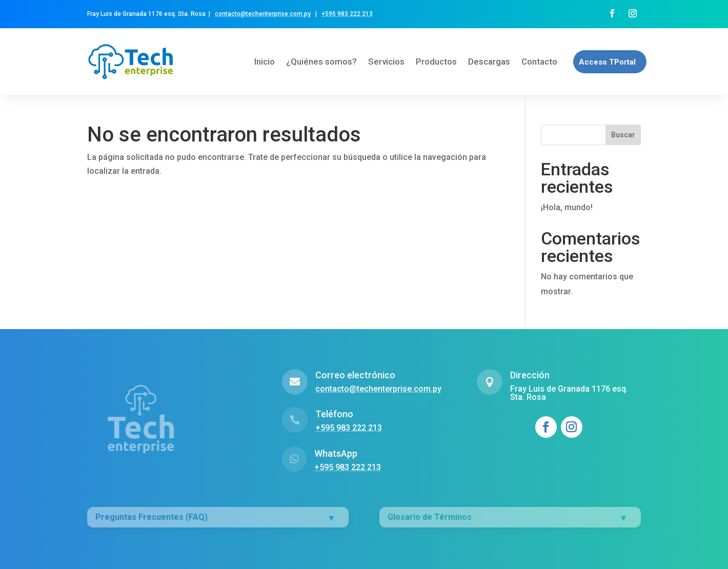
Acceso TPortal (607, 62)
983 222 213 (354, 14)
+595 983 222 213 (348, 467)
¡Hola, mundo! (567, 207)
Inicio (265, 62)
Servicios (386, 62)
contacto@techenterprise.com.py (263, 14)
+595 (329, 14)
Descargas (489, 62)
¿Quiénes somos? (321, 62)
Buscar (623, 135)
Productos (436, 62)
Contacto (539, 62)
